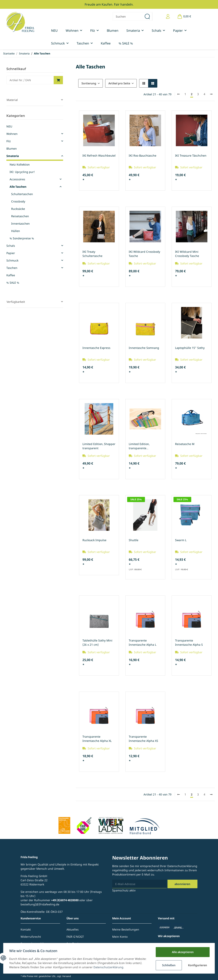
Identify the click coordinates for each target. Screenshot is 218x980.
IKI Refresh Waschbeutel (99, 155)
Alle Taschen (18, 187)
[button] (168, 16)
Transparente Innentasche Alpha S (189, 642)
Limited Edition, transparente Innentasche (139, 446)
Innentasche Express (96, 348)
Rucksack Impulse (94, 540)
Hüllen (16, 231)
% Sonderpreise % (22, 238)
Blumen (12, 149)
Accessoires (17, 179)
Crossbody (18, 201)
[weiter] (211, 94)
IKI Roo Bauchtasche (143, 155)
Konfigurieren (197, 965)
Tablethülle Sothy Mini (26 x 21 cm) (97, 642)
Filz (9, 141)
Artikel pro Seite (119, 83)
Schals (11, 246)
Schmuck (12, 260)
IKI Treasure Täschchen (191, 155)
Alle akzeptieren (182, 952)
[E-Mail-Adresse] (139, 884)
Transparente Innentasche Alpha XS (143, 739)
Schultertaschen (22, 194)
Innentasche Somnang (144, 348)
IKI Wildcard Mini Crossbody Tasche (187, 254)
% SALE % (13, 283)
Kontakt (26, 929)
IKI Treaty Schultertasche (92, 254)
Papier (11, 253)
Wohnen (12, 134)
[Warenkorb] (184, 16)
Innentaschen (20, 224)
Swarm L (181, 540)
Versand (67, 976)
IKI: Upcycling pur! (22, 172)
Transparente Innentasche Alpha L (143, 642)
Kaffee (11, 275)
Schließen (168, 965)
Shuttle (134, 540)
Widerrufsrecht (31, 937)
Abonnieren (182, 884)
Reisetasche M (185, 444)
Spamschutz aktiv (124, 890)
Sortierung (89, 83)
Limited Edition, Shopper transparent (99, 446)
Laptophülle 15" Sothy (190, 348)
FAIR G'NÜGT (75, 937)
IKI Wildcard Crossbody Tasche (144, 254)
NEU (9, 126)
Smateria (13, 156)
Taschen (12, 268)
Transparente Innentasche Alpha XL (97, 739)
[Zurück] (178, 94)
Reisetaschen (20, 216)
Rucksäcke (18, 209)
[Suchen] (128, 16)
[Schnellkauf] (30, 80)
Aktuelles (73, 929)
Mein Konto (120, 937)
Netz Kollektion (20, 164)
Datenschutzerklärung (182, 866)
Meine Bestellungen (126, 929)
